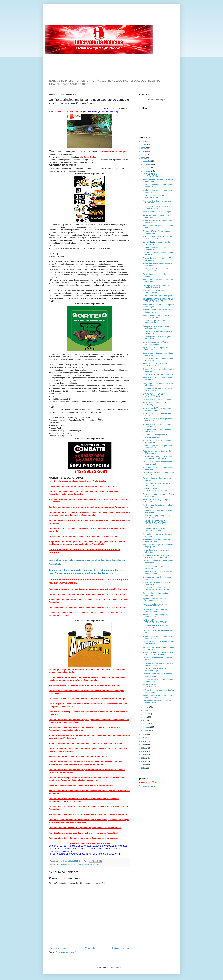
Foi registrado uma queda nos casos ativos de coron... (157, 551)
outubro (146, 168)
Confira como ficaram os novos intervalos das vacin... (155, 197)
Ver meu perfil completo (147, 786)
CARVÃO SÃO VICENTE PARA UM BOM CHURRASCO (156, 207)
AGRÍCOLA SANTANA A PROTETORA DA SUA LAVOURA (158, 238)
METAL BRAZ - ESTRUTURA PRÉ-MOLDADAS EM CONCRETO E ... (157, 589)
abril (145, 720)
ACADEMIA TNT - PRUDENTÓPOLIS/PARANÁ (155, 621)
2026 (143, 142)
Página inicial (90, 948)
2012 (143, 761)
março (146, 724)
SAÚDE (97, 865)
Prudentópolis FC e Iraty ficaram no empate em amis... (156, 540)
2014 (143, 755)
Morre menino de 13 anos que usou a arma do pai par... (157, 409)
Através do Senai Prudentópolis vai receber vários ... (156, 616)
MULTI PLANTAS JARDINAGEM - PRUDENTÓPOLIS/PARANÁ (156, 556)
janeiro (146, 730)
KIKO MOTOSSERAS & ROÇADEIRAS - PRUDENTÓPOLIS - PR (158, 300)
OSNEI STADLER (77, 865)
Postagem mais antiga (121, 948)
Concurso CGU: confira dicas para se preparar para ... (157, 232)
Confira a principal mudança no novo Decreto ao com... (157, 216)
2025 (143, 145)
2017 (143, 745)
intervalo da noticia (65, 861)
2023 (143, 151)
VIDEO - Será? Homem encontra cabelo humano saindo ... (158, 463)
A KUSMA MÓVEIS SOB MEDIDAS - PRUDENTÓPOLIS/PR (157, 365)
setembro (147, 171)
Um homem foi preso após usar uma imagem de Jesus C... (157, 322)
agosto (146, 707)
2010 (143, 768)
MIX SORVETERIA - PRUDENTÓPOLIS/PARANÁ (155, 490)
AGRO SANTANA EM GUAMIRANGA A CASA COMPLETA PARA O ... (158, 653)
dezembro (147, 161)
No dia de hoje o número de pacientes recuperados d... (157, 191)
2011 (143, 765)
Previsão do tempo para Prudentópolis (157, 212)
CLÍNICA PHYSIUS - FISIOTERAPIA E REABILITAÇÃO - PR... (158, 270)
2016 (143, 748)
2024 (143, 148)
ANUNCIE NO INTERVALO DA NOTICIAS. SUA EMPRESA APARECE (155, 523)
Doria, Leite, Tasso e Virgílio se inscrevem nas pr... (155, 669)
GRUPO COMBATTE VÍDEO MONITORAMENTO (154, 395)
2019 (143, 738)
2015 (143, 751)
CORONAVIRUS (65, 865)
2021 (143, 158)
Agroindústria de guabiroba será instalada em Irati (155, 600)
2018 (143, 741)
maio (145, 717)
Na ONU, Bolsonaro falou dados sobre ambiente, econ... (157, 696)
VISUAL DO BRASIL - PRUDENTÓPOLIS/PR (153, 175)
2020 (143, 735)
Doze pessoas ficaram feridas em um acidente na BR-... (157, 702)
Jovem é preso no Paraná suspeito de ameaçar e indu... (157, 573)
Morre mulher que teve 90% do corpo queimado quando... (157, 343)
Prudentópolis (89, 865)
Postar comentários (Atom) (66, 952)
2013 (143, 758)
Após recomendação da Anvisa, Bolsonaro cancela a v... (155, 605)
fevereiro (147, 727)
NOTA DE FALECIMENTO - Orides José (158, 375)
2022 (143, 155)
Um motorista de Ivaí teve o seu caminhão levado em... (155, 530)
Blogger (123, 967)
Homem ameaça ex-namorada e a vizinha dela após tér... (156, 286)
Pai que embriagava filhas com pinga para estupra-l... (157, 479)
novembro (147, 164)
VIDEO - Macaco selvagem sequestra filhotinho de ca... (157, 501)
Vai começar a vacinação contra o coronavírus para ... (156, 436)
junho (146, 714)
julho (145, 710)
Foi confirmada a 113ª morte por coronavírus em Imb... (155, 610)
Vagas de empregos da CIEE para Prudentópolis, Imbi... (156, 316)
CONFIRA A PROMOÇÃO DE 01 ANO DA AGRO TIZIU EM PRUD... (157, 458)
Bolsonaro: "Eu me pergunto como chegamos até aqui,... (156, 291)
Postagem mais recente (59, 948)
